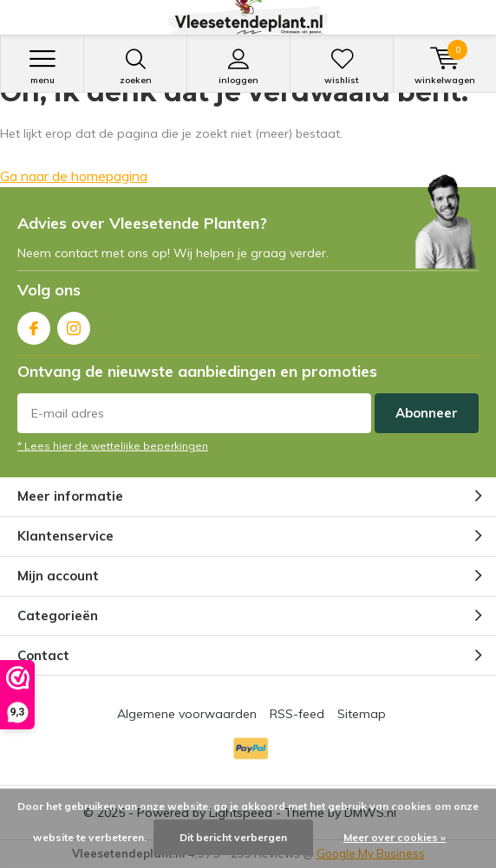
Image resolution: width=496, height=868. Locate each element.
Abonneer (427, 413)
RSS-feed (297, 714)
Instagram (74, 324)
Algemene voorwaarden (187, 714)
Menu (42, 67)
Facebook (34, 324)
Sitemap (362, 714)
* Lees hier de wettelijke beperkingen (113, 446)
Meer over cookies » (395, 837)
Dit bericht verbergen (233, 837)
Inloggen (238, 67)
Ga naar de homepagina (74, 176)
